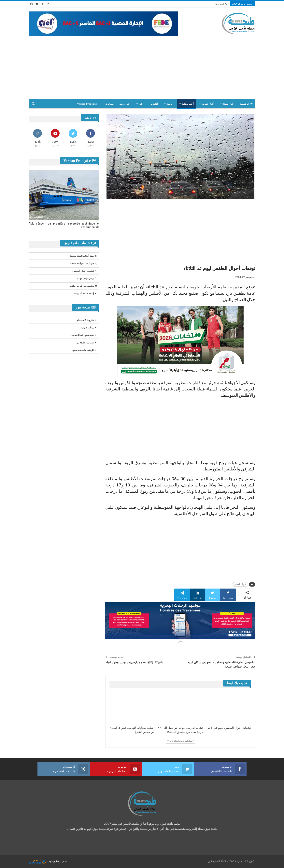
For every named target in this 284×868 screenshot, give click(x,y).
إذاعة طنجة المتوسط (84, 293)
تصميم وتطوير (60, 861)
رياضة (170, 104)
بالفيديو (155, 104)
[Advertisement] (142, 65)
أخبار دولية (125, 104)
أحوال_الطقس (240, 584)
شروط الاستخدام (85, 320)
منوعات (109, 104)
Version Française (87, 104)
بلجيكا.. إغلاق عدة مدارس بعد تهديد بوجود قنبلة (134, 662)
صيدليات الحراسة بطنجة (84, 263)
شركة (41, 861)
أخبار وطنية (188, 104)
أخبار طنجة (228, 104)
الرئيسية (246, 104)
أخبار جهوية (208, 104)
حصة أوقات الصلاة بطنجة (84, 256)
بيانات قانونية (87, 328)
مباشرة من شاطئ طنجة (83, 286)
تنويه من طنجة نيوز (85, 343)
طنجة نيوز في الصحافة (83, 335)
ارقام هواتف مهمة (87, 278)
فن (140, 104)
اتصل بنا (221, 4)
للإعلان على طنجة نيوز (83, 350)
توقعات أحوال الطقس (83, 271)
